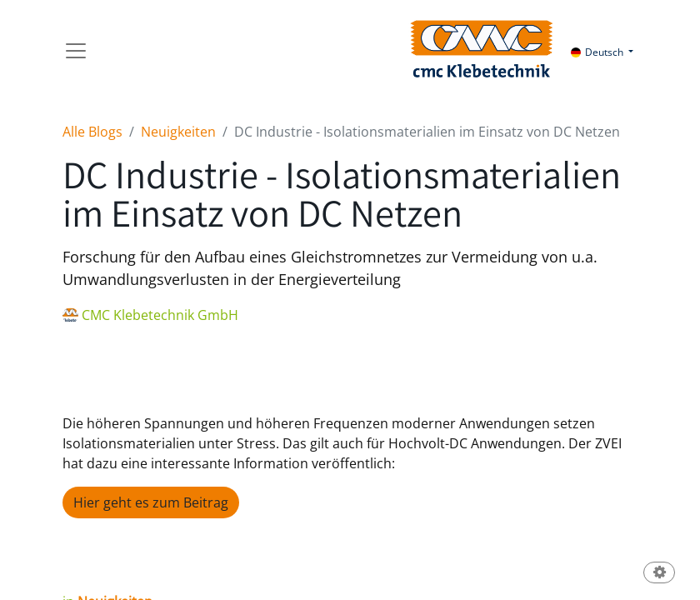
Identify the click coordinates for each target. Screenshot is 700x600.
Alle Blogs (92, 132)
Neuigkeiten (178, 132)
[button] (659, 574)
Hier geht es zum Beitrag (151, 502)
